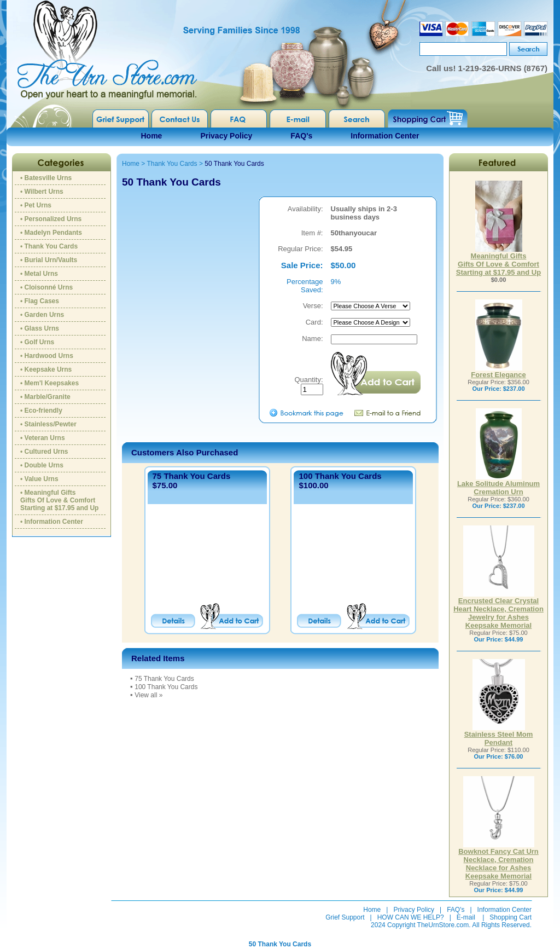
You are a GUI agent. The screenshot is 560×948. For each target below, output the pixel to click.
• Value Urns (39, 479)
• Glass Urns (40, 328)
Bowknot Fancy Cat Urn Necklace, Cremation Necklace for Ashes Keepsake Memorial (498, 860)
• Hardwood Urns (47, 356)
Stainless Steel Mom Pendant (499, 735)
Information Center (385, 136)
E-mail (466, 917)
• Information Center (52, 522)
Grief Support (345, 917)
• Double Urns (42, 465)
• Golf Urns (37, 342)
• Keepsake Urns (46, 369)
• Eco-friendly (41, 411)
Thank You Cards (172, 164)
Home (152, 136)
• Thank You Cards (49, 246)
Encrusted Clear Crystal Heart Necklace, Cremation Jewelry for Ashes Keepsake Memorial (498, 610)
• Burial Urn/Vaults (49, 260)
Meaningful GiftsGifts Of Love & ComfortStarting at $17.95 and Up (498, 261)
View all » (148, 695)
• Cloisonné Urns (46, 287)
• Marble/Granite (45, 397)
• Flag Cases (40, 301)
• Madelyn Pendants (51, 233)
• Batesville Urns (46, 178)
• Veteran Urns (43, 438)
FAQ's (301, 136)
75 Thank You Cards (192, 476)
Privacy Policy (226, 136)
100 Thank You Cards (340, 476)
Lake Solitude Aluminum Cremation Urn (498, 484)
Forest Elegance (498, 371)
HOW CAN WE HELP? (411, 917)
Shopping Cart (511, 917)
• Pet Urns (36, 205)
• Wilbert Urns (42, 192)
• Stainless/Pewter (48, 424)
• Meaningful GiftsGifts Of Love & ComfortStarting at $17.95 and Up (59, 500)
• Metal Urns (39, 274)
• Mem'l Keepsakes (49, 383)
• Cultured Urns (44, 452)
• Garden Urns (42, 315)
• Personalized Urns (51, 219)
